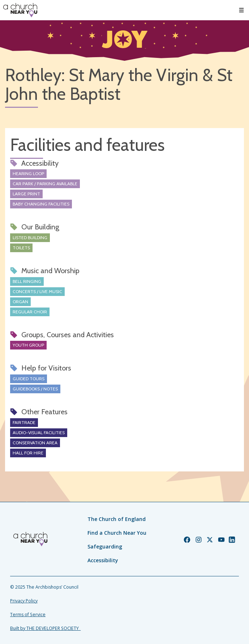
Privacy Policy (24, 601)
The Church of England (117, 519)
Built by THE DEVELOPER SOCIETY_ (45, 628)
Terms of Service (28, 615)
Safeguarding (105, 546)
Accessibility (103, 560)
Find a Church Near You (117, 533)
